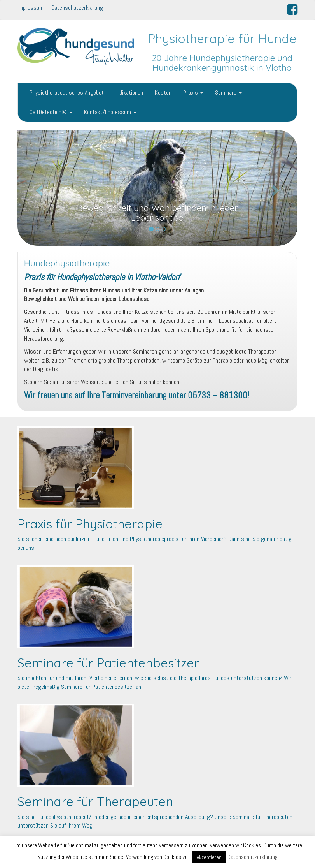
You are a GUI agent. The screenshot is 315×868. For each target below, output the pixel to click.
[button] (38, 188)
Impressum (31, 8)
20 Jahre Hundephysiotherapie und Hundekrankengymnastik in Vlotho (222, 63)
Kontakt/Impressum (110, 112)
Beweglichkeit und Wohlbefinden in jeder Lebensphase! (157, 213)
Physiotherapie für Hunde (222, 39)
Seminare (228, 92)
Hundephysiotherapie (67, 263)
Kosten (163, 92)
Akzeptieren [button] (209, 857)
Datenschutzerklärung (77, 8)
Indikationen (129, 92)
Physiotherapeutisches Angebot (67, 92)
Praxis (193, 92)
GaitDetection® (51, 112)
